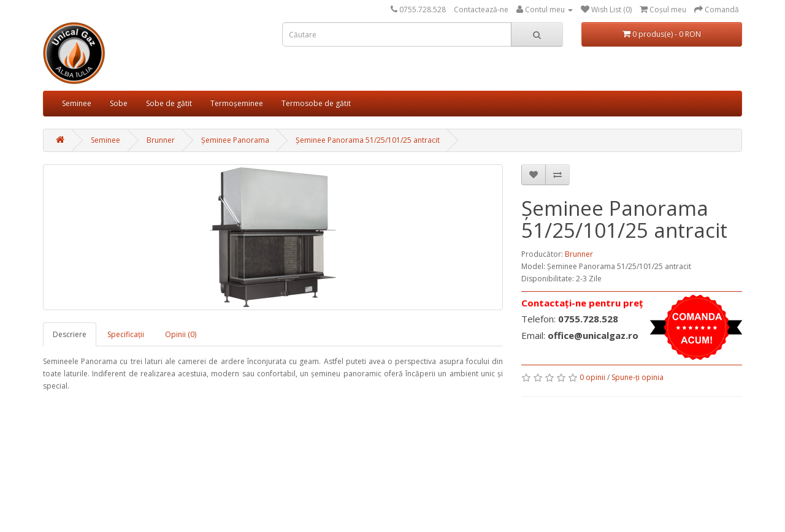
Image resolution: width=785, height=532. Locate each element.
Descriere (70, 334)
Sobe (119, 103)
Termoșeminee (237, 103)
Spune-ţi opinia (638, 377)
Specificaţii (126, 334)
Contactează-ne (481, 9)
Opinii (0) (181, 334)
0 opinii (592, 377)
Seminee (77, 103)
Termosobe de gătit (316, 103)
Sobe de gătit (169, 103)
